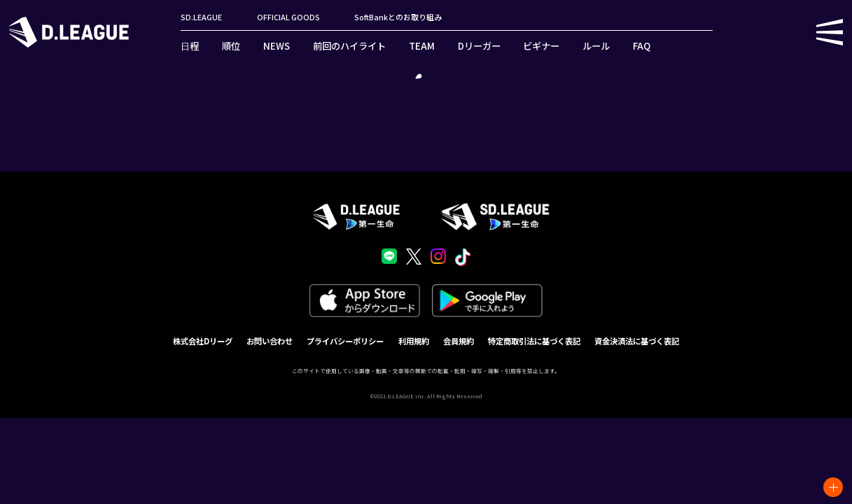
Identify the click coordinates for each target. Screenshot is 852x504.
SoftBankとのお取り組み (398, 17)
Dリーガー (479, 46)
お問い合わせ (270, 341)
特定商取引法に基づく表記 (534, 341)
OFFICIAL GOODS (288, 17)
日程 (190, 46)
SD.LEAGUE (201, 17)
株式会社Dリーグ (203, 341)
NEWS (277, 46)
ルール (596, 46)
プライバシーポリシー (345, 341)
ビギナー (541, 46)
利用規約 (414, 341)
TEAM (422, 46)
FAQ (642, 46)
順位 (231, 46)
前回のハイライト (349, 46)
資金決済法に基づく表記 (637, 341)
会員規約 (459, 341)
